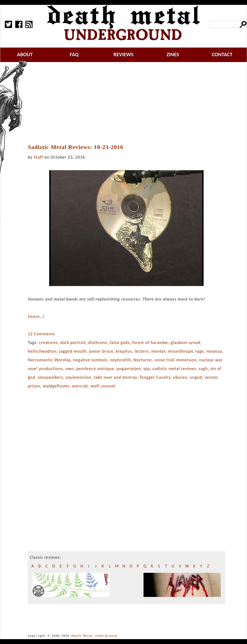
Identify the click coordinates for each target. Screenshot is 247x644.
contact (222, 54)
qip (147, 369)
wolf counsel (103, 386)
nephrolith (120, 360)
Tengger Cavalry (155, 377)
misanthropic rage (186, 351)
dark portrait (73, 343)
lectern (142, 351)
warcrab (80, 386)
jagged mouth (73, 351)
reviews (124, 54)
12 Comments (41, 334)
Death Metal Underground (94, 636)
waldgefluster (56, 386)
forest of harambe (150, 343)
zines (173, 54)
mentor (158, 351)
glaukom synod (185, 343)
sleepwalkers (50, 377)
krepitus (124, 351)
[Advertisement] (129, 103)
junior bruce (101, 351)
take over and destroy (116, 377)
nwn (70, 369)
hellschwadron (42, 351)
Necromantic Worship (49, 360)
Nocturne (143, 360)
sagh (203, 369)
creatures (48, 343)
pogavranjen (129, 369)
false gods (120, 343)
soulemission (79, 377)
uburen (180, 377)
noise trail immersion (175, 360)
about (25, 54)
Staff (38, 157)
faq (74, 54)
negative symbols (90, 360)
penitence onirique (95, 369)
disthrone (98, 343)
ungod (196, 377)
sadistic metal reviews (174, 369)
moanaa (214, 351)
